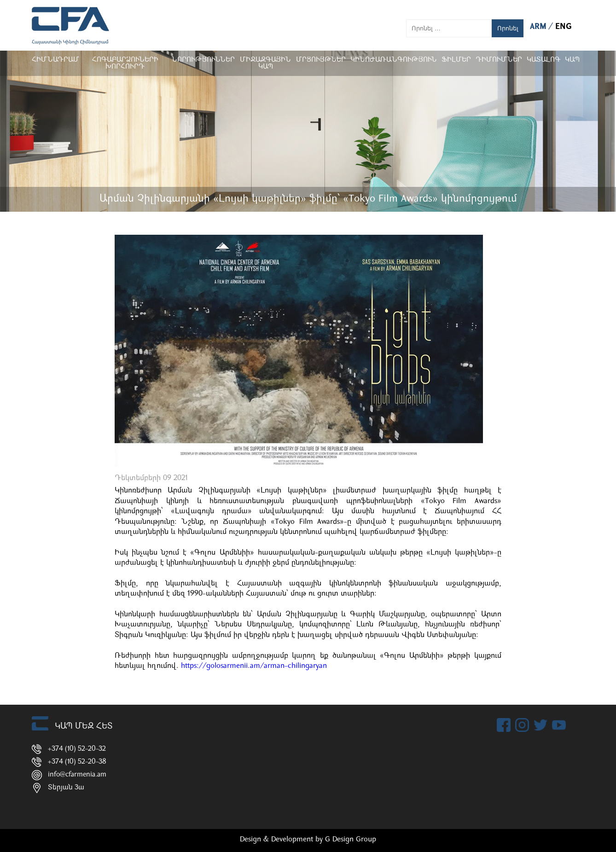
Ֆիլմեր (456, 60)
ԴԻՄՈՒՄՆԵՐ (499, 60)
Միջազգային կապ (265, 64)
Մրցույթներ (321, 60)
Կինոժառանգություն (394, 60)
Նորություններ (203, 60)
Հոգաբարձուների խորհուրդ (125, 64)
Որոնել (508, 28)
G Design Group (351, 840)
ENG (564, 27)
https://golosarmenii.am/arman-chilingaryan (254, 666)
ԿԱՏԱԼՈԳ (543, 60)
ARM (539, 27)
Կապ (572, 60)
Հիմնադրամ (55, 60)
